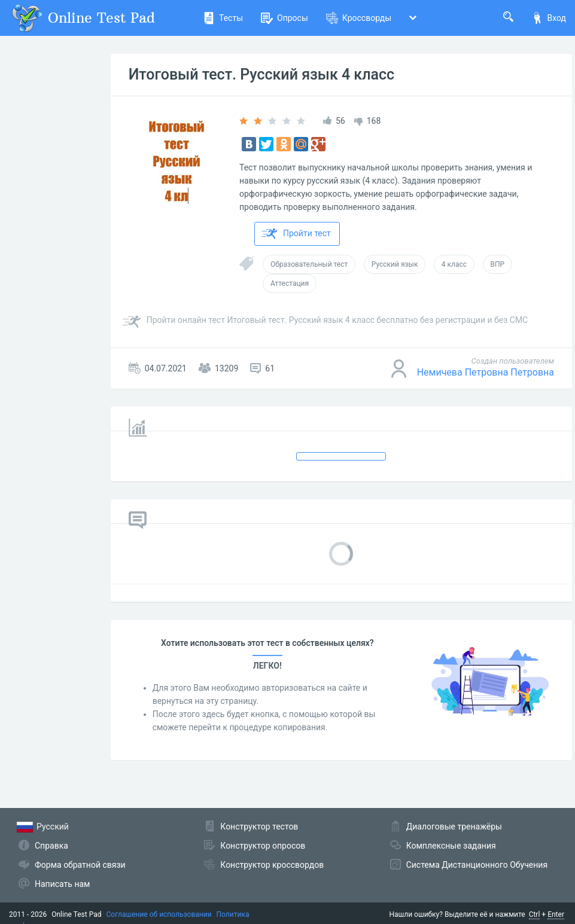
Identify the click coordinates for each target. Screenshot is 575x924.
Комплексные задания (451, 846)
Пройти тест (296, 234)
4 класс (454, 264)
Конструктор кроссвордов (272, 865)
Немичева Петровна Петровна (486, 372)
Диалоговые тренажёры (454, 827)
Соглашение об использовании (159, 914)
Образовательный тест (309, 264)
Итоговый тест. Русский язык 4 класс (261, 74)
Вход (549, 18)
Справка (51, 846)
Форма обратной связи (80, 865)
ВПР (498, 264)
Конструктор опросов (263, 846)
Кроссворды (359, 18)
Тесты (223, 18)
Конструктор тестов (259, 827)
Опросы (285, 18)
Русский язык (395, 264)
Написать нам (62, 884)
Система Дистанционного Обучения (477, 865)
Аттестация (290, 283)
